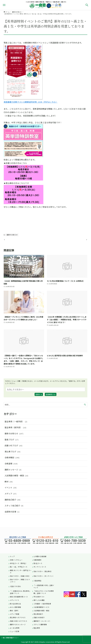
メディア (11, 501)
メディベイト (15, 600)
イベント (11, 494)
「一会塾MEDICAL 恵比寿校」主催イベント (20, 592)
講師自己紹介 (13, 506)
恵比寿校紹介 (38, 614)
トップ (12, 556)
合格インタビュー (16, 560)
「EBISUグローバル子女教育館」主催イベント (44, 592)
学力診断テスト (39, 597)
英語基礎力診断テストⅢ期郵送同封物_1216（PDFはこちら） (31, 102)
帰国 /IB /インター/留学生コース (21, 571)
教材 (9, 488)
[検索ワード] (46, 411)
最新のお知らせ (12, 235)
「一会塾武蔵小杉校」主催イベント (44, 586)
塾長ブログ (12, 446)
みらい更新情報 (15, 607)
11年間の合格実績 (40, 556)
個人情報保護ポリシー (11, 638)
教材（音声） (15, 611)
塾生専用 (37, 628)
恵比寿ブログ (13, 458)
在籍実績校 (38, 560)
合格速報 (11, 470)
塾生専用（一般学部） (16, 428)
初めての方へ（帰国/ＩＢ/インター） (20, 581)
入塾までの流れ (15, 586)
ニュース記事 (15, 631)
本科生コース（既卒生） (18, 563)
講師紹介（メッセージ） (42, 621)
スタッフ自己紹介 (14, 513)
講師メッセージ (13, 476)
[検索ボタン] (87, 5)
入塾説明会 (38, 581)
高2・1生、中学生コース (19, 567)
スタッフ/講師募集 (40, 624)
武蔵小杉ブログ (14, 452)
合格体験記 (12, 464)
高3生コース (38, 563)
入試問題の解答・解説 (16, 482)
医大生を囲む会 (15, 604)
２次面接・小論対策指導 (42, 604)
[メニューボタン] (4, 5)
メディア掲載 (15, 614)
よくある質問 (15, 628)
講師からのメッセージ (18, 624)
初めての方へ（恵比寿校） (43, 571)
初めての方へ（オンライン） (44, 576)
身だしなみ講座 (39, 600)
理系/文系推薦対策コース (19, 597)
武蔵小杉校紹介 (39, 617)
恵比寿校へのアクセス (18, 617)
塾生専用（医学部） (15, 434)
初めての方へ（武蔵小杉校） (20, 576)
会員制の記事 (12, 518)
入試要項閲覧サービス (41, 607)
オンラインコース (40, 567)
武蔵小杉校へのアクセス (18, 621)
